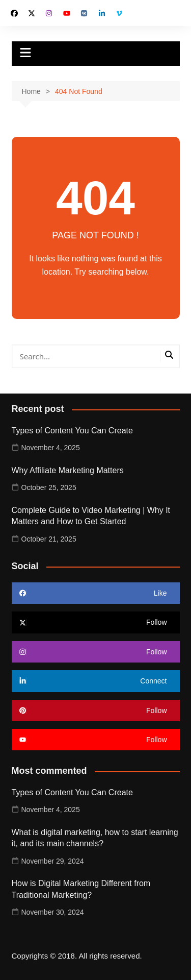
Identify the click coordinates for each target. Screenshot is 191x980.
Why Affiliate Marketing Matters (68, 470)
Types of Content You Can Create (72, 431)
